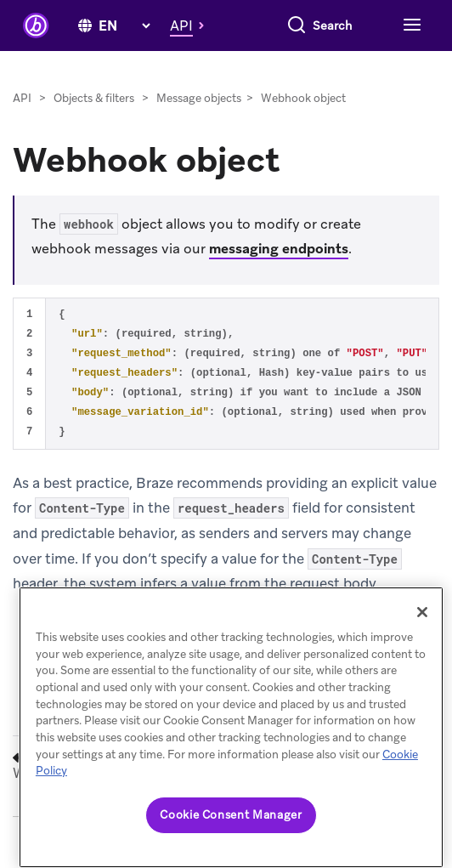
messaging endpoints (279, 249)
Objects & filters (94, 98)
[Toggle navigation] (410, 26)
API (22, 98)
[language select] (124, 26)
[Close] (422, 612)
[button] (192, 26)
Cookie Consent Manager (231, 815)
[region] (231, 727)
